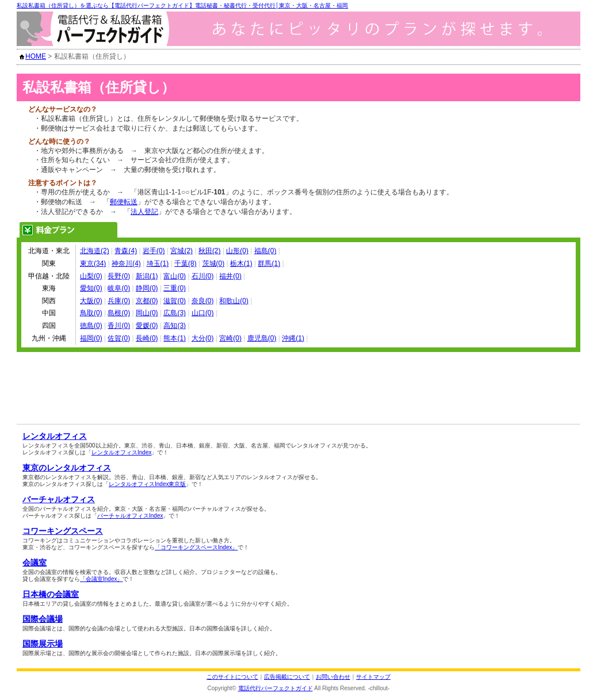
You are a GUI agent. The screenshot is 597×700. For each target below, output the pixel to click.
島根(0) (119, 313)
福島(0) (265, 251)
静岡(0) (147, 288)
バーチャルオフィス (59, 499)
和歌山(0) (234, 301)
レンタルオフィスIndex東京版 (147, 484)
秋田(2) (210, 251)
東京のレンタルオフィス (67, 468)
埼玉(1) (158, 263)
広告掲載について (287, 677)
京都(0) (147, 301)
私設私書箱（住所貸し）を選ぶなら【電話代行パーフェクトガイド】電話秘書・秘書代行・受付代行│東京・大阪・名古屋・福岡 (182, 5)
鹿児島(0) (262, 338)
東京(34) (93, 263)
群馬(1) (269, 263)
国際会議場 (43, 619)
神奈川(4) (126, 263)
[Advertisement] (153, 375)
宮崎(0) (230, 338)
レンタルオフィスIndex (121, 452)
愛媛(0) (147, 326)
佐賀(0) (119, 338)
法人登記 (144, 212)
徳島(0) (91, 326)
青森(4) (126, 251)
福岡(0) (91, 338)
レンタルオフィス (55, 436)
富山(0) (175, 276)
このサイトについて (232, 677)
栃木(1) (241, 263)
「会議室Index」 (101, 579)
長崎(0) (147, 338)
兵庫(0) (119, 301)
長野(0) (119, 276)
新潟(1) (147, 276)
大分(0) (203, 338)
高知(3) (175, 326)
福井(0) (230, 276)
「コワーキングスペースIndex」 (196, 547)
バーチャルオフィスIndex (130, 516)
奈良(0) (203, 301)
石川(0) (203, 276)
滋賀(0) (175, 301)
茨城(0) (214, 263)
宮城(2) (181, 251)
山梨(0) (91, 276)
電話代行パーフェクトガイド (275, 688)
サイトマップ (373, 677)
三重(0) (175, 288)
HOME (36, 56)
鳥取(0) (91, 313)
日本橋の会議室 (51, 594)
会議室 (35, 563)
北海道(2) (95, 251)
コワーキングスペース (63, 531)
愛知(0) (91, 288)
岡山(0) (147, 313)
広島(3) (175, 313)
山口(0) (203, 313)
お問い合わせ (333, 677)
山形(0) (237, 251)
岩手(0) (154, 251)
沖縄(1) (293, 338)
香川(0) (119, 326)
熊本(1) (175, 338)
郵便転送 (124, 202)
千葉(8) (185, 263)
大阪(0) (91, 301)
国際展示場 (43, 644)
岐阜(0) (119, 288)
